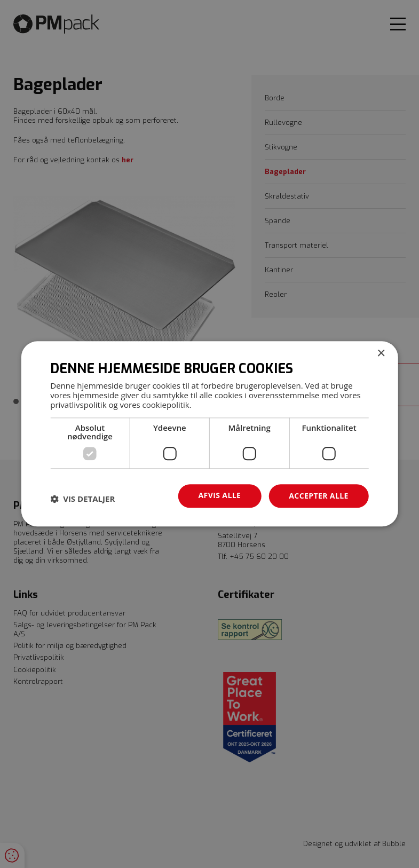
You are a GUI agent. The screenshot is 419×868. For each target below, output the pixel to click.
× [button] (381, 354)
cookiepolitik (166, 405)
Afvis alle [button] (220, 495)
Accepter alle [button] (318, 496)
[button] (82, 499)
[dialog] (209, 434)
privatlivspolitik (78, 405)
